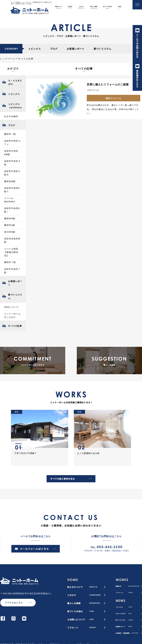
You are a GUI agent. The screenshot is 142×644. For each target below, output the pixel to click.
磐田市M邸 (10, 181)
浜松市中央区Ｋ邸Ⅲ (12, 173)
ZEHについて (11, 307)
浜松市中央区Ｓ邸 (12, 163)
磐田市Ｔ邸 (10, 262)
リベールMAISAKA (10, 200)
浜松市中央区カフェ (12, 143)
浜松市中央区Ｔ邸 (12, 271)
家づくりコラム (102, 49)
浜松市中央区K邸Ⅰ (12, 210)
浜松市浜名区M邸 (12, 240)
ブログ (54, 49)
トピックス (34, 49)
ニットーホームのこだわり (12, 315)
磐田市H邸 (10, 219)
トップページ (8, 59)
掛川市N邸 (10, 232)
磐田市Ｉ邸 (10, 134)
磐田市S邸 (10, 225)
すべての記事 (15, 326)
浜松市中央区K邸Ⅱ (12, 190)
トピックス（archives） (16, 106)
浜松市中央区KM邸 (11, 153)
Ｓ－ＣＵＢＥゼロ (15, 82)
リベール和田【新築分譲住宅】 (11, 252)
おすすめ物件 (11, 116)
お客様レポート (76, 49)
